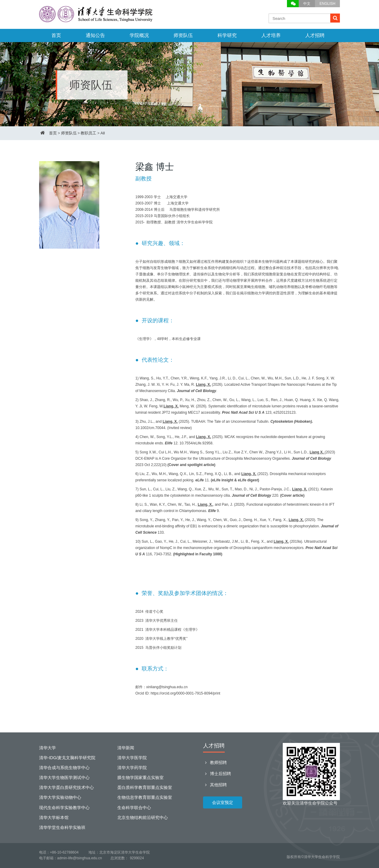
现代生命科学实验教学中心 (64, 808)
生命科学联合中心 (134, 808)
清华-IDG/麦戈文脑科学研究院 (67, 758)
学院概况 (139, 35)
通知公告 (95, 35)
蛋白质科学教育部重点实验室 (145, 787)
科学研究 (227, 35)
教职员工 (88, 133)
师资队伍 (183, 35)
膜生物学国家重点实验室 (140, 778)
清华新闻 (126, 748)
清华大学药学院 (132, 768)
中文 (307, 4)
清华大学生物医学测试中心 (64, 778)
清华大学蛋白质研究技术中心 (66, 787)
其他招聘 (215, 785)
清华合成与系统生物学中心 (64, 768)
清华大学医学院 (132, 758)
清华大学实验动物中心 (60, 797)
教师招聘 (215, 762)
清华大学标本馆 (54, 817)
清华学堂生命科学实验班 (62, 827)
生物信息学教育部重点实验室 (145, 797)
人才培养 (271, 35)
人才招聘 (315, 35)
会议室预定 (223, 802)
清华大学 (48, 748)
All (103, 133)
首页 (56, 35)
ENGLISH (327, 4)
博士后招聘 (217, 774)
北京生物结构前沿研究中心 (143, 817)
